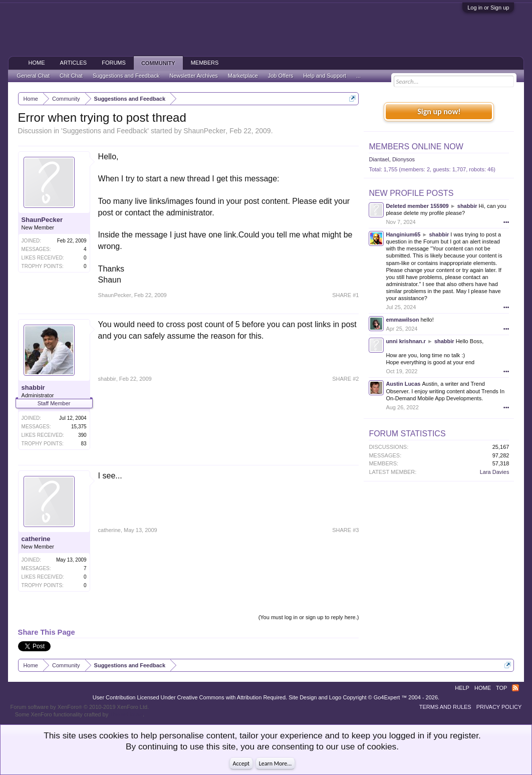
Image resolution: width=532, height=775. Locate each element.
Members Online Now (416, 147)
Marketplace (243, 76)
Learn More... (276, 763)
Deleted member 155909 (417, 206)
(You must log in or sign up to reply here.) (309, 617)
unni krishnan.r (406, 341)
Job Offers (281, 76)
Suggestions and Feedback (105, 131)
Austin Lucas (403, 384)
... (358, 76)
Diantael (379, 159)
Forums (114, 63)
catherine (36, 539)
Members (205, 63)
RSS (515, 688)
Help (462, 688)
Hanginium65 (403, 234)
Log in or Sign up (488, 8)
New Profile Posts (411, 193)
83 (83, 444)
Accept (241, 763)
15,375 (79, 427)
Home (37, 63)
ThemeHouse (126, 714)
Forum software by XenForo (80, 707)
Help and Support (325, 76)
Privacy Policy (499, 707)
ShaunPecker (204, 131)
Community (158, 63)
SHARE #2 (345, 379)
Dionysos (404, 159)
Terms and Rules (445, 707)
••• (506, 222)
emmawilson (402, 320)
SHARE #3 (345, 530)
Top (501, 688)
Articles (74, 63)
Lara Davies (495, 472)
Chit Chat (71, 76)
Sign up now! (439, 111)
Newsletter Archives (194, 76)
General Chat (33, 76)
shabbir (33, 387)
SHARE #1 (345, 295)
